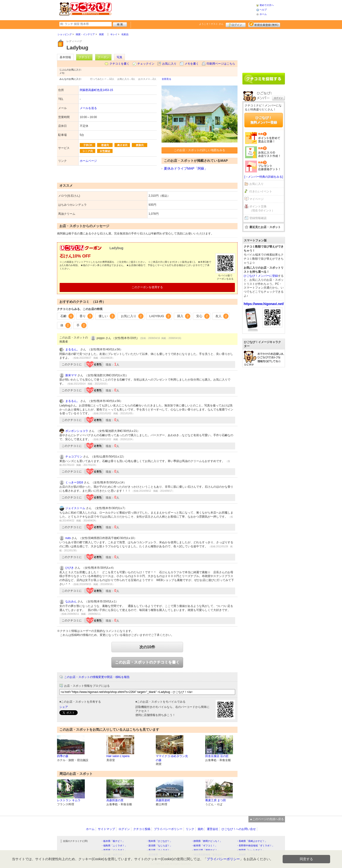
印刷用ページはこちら (221, 64)
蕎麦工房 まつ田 (216, 800)
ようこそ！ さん (211, 24)
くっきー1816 (74, 482)
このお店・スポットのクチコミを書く (147, 662)
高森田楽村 (163, 800)
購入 (184, 316)
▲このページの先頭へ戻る (267, 819)
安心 (203, 316)
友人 (222, 316)
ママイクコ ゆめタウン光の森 (172, 758)
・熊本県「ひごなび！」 (159, 841)
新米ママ (71, 375)
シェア (64, 707)
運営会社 (213, 829)
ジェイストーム (75, 508)
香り (86, 316)
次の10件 (147, 647)
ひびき (70, 568)
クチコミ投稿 (142, 829)
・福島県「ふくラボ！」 (114, 846)
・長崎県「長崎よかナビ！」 (252, 841)
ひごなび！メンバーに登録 (261, 276)
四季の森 (63, 756)
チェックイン (146, 64)
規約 (200, 829)
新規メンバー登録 (264, 24)
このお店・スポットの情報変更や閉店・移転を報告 (97, 677)
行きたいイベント (261, 191)
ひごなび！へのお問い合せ (239, 829)
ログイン (236, 24)
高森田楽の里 (115, 800)
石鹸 (67, 316)
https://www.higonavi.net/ (264, 304)
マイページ (256, 199)
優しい (107, 316)
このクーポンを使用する (147, 287)
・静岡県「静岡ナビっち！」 (207, 841)
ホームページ (88, 161)
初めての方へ (267, 5)
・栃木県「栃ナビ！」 (113, 841)
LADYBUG (160, 316)
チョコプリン (74, 457)
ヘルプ (263, 10)
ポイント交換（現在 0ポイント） (262, 208)
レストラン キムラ (69, 800)
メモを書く (192, 64)
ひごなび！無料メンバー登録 (264, 120)
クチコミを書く (119, 64)
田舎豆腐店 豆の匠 (217, 756)
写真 (119, 57)
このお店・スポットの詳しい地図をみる (199, 150)
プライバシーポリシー (168, 829)
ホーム (263, 14)
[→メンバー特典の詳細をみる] (264, 177)
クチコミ (84, 57)
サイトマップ (106, 829)
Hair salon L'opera (118, 756)
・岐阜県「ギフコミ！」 (204, 846)
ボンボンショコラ (77, 431)
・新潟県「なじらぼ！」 (159, 846)
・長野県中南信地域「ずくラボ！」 (255, 846)
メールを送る (88, 108)
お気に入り (169, 64)
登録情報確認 (258, 218)
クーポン (103, 57)
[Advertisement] (184, 10)
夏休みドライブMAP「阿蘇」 (186, 168)
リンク (190, 829)
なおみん (71, 601)
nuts (68, 538)
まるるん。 (72, 349)
